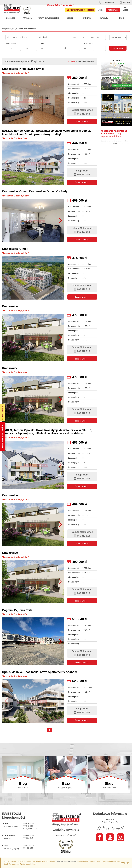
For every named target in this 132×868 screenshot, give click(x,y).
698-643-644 (28, 826)
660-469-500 (28, 848)
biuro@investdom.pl (31, 829)
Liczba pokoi (88, 44)
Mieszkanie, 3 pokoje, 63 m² (15, 310)
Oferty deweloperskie (49, 18)
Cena (42, 44)
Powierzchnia (11, 44)
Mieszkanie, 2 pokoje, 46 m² (15, 676)
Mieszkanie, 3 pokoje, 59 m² (15, 138)
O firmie (87, 18)
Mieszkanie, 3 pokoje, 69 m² (15, 253)
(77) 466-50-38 (29, 835)
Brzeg (125, 10)
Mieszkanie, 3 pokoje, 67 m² (15, 614)
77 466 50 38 (107, 2)
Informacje (110, 819)
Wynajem (28, 18)
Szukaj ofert (118, 48)
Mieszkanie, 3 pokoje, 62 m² (15, 196)
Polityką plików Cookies (66, 861)
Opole (101, 10)
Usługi (70, 18)
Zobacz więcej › (82, 121)
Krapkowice (113, 10)
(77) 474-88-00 (29, 823)
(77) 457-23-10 (29, 845)
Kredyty (104, 18)
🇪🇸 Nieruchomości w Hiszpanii (81, 10)
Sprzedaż (10, 18)
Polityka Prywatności (110, 822)
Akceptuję (124, 863)
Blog (122, 18)
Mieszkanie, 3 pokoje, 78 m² (15, 73)
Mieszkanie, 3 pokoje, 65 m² (15, 438)
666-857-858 (28, 838)
